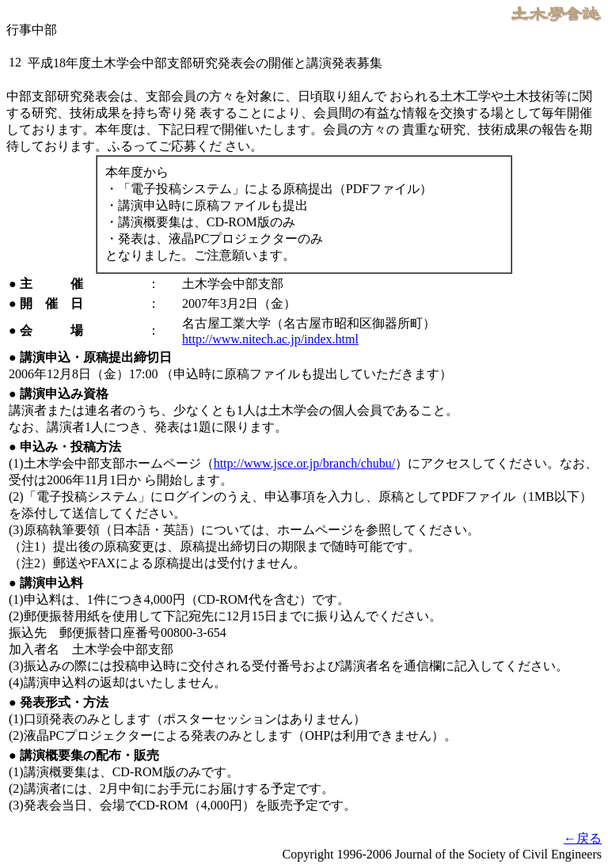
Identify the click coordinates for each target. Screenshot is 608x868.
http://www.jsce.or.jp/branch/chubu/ (305, 463)
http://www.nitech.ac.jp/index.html (270, 339)
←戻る (583, 838)
